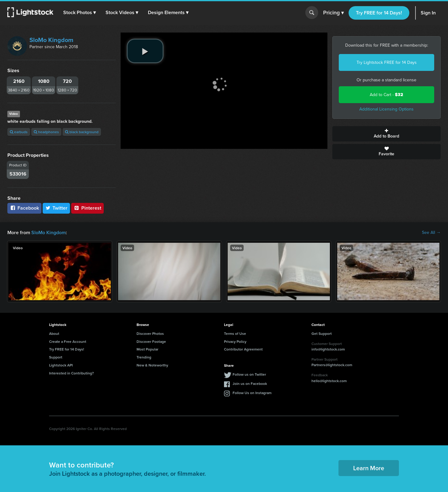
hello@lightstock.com (329, 381)
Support (56, 357)
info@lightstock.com (328, 349)
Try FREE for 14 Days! (379, 13)
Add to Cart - (386, 95)
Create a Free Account (68, 341)
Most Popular (147, 349)
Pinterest (87, 208)
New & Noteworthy (152, 365)
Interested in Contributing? (71, 373)
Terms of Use (235, 333)
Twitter (56, 208)
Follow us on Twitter (249, 374)
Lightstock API (61, 365)
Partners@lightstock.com (332, 365)
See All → (431, 233)
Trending (144, 357)
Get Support (322, 333)
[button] (79, 13)
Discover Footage (151, 341)
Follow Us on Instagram (252, 393)
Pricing (333, 13)
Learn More (369, 468)
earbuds (19, 132)
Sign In (428, 13)
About (54, 333)
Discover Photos (150, 333)
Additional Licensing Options (386, 109)
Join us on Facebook (250, 384)
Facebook (24, 208)
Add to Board (386, 134)
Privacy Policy (235, 341)
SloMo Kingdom (51, 40)
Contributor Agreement (243, 349)
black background (82, 132)
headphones (46, 132)
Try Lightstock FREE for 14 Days (387, 62)
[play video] (145, 51)
